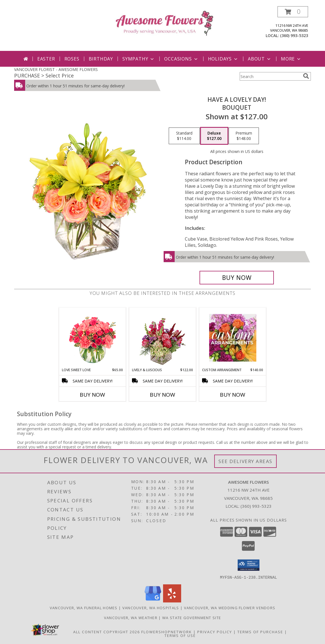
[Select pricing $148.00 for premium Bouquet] (244, 136)
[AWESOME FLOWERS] (165, 23)
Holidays (223, 59)
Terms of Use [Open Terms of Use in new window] (180, 635)
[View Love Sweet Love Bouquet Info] (93, 338)
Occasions (181, 59)
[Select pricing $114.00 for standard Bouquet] (184, 136)
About (260, 59)
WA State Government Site (192, 617)
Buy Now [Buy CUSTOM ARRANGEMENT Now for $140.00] (233, 395)
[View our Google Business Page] (153, 601)
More (291, 59)
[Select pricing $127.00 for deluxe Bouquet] (214, 136)
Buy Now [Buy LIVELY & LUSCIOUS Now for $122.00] (162, 395)
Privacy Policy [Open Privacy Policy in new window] (215, 632)
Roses (72, 59)
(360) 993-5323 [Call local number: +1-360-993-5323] (294, 35)
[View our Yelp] (172, 601)
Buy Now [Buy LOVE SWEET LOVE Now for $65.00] (92, 395)
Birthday (101, 59)
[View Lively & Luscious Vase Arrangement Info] (163, 338)
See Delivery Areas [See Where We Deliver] (245, 461)
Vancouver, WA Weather (131, 617)
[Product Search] (270, 76)
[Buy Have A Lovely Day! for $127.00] (237, 278)
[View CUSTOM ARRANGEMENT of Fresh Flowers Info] (233, 338)
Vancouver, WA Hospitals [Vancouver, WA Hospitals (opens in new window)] (151, 608)
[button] (293, 12)
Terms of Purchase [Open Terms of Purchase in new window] (260, 632)
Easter (46, 59)
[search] (306, 76)
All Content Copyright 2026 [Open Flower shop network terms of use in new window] (107, 632)
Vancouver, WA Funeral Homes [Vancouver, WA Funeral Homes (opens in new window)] (84, 608)
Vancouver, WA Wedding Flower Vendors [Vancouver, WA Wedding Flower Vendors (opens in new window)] (230, 608)
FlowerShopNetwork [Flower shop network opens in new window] (167, 632)
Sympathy (139, 59)
